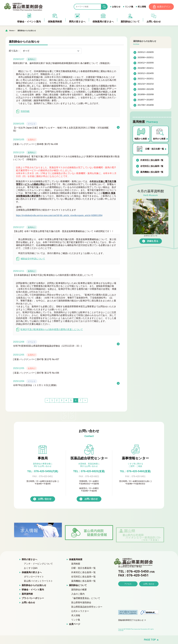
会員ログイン (164, 7)
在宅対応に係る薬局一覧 (152, 166)
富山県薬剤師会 (24, 7)
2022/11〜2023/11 (146, 79)
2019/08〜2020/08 (146, 95)
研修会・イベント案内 (33, 590)
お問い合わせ (45, 499)
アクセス (128, 592)
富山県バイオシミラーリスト (38, 581)
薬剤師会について (78, 585)
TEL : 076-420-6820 (89, 471)
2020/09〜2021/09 (146, 89)
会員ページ (75, 624)
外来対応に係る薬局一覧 (152, 160)
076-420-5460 (135, 471)
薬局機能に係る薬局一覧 (152, 172)
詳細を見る (153, 241)
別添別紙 (23, 111)
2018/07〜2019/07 (146, 100)
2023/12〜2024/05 (146, 73)
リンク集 (129, 7)
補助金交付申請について (31, 259)
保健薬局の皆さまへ (32, 572)
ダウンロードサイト (34, 577)
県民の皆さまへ (29, 560)
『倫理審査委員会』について (86, 598)
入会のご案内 (78, 594)
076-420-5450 (43, 471)
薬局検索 (76, 564)
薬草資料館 (27, 594)
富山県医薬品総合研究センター (87, 607)
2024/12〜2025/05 (146, 63)
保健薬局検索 (76, 560)
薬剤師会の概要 (79, 590)
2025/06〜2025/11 (146, 58)
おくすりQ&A (31, 568)
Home (11, 31)
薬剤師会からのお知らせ (27, 31)
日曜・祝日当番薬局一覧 (83, 568)
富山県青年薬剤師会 (81, 603)
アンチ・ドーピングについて (38, 564)
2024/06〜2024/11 (146, 68)
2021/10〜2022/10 (146, 84)
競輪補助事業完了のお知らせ (131, 620)
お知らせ (116, 7)
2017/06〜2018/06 (146, 105)
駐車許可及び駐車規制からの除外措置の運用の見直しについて (49, 330)
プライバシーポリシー (33, 598)
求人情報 (142, 7)
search (106, 7)
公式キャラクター (80, 611)
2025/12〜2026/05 (146, 52)
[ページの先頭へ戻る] (89, 640)
